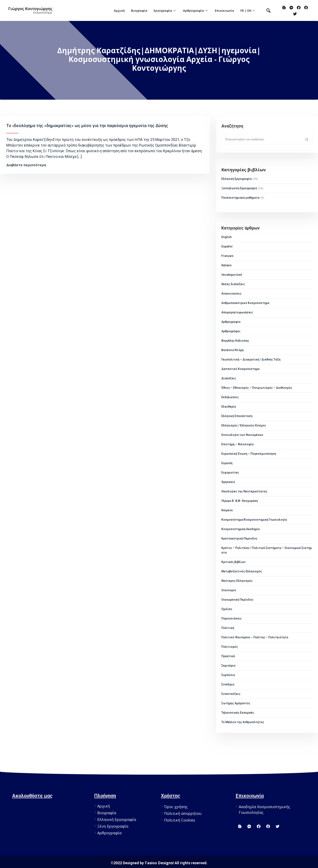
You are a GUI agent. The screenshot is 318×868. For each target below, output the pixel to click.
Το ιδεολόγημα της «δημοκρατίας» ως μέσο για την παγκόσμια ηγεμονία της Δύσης (87, 126)
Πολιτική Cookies (180, 820)
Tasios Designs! (159, 863)
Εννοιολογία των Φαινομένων (242, 435)
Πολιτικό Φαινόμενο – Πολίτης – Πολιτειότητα (255, 637)
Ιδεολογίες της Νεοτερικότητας (244, 491)
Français (227, 256)
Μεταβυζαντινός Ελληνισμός (242, 571)
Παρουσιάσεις (232, 618)
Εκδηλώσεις (230, 397)
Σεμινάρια (228, 666)
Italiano (226, 265)
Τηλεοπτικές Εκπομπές (238, 713)
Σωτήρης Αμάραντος (236, 703)
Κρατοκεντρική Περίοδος (239, 538)
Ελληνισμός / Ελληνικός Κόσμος (244, 425)
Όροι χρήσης (176, 807)
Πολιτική (228, 628)
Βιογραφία (139, 10)
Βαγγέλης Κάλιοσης (235, 341)
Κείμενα (227, 510)
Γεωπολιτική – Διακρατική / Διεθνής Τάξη (251, 359)
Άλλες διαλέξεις (233, 284)
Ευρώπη (227, 463)
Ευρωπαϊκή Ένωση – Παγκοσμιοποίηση (249, 454)
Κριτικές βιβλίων (233, 562)
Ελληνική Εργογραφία (236, 179)
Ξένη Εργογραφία (113, 826)
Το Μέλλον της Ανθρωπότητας (243, 722)
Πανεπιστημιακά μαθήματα (240, 198)
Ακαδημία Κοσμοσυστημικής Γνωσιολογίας (264, 809)
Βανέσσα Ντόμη (232, 350)
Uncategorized (232, 275)
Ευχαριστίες (230, 473)
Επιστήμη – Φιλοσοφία (238, 444)
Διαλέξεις (229, 378)
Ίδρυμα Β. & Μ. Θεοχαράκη (240, 501)
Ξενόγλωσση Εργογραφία (239, 188)
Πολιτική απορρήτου (183, 813)
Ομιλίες (227, 609)
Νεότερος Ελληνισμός (237, 581)
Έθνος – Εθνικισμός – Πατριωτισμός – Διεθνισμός (257, 388)
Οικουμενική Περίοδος (237, 600)
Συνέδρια (228, 684)
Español (227, 246)
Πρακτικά (228, 656)
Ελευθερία (229, 407)
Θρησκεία (228, 482)
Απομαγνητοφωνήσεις (237, 312)
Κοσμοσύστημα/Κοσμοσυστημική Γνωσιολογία (254, 520)
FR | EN (248, 10)
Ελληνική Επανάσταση (237, 416)
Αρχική (119, 10)
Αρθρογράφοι (231, 331)
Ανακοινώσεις (231, 294)
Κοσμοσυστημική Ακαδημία (241, 529)
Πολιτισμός (230, 647)
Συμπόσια (228, 675)
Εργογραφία (165, 10)
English (226, 237)
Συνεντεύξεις (231, 694)
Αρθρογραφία (196, 10)
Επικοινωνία (225, 10)
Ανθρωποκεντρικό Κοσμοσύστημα (245, 303)
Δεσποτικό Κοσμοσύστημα (240, 369)
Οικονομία (229, 590)
